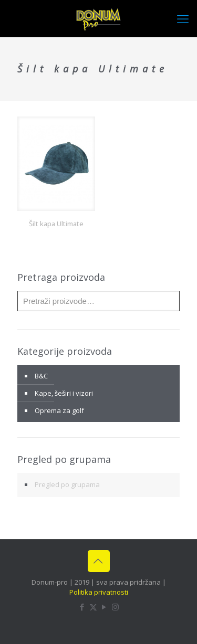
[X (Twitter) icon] (93, 607)
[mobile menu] (183, 18)
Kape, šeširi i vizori (64, 393)
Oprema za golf (59, 410)
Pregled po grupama (67, 484)
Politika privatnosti (99, 592)
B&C (41, 376)
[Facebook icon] (82, 607)
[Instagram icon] (115, 607)
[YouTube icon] (104, 607)
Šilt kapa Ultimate (56, 224)
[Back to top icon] (99, 561)
